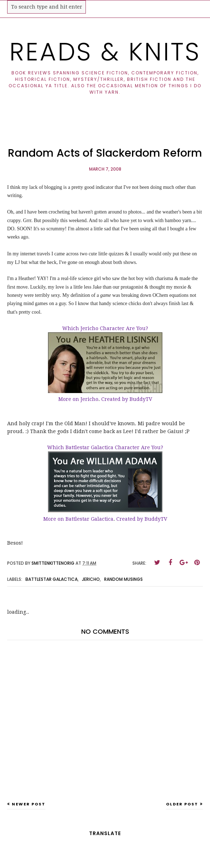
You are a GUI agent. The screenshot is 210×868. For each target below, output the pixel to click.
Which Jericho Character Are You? (105, 328)
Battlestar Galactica (89, 519)
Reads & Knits (105, 52)
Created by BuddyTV (127, 399)
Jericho (89, 399)
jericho (91, 579)
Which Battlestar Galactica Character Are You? (105, 447)
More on (69, 399)
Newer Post (29, 804)
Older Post (182, 804)
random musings (123, 579)
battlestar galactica (52, 579)
